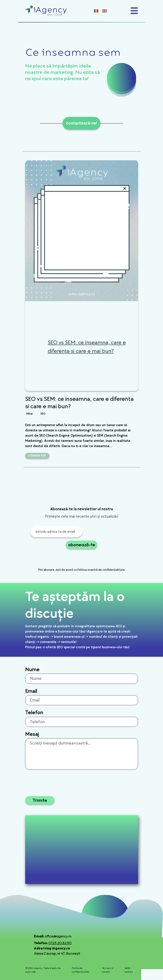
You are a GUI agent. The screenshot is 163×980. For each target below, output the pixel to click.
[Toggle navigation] (134, 11)
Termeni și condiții (108, 970)
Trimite (40, 800)
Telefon (34, 713)
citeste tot (37, 455)
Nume (32, 670)
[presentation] (63, 559)
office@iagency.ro (58, 936)
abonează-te (82, 545)
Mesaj (32, 734)
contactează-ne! (81, 123)
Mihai (30, 414)
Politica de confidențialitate (81, 970)
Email (31, 691)
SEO (43, 414)
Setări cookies (129, 970)
